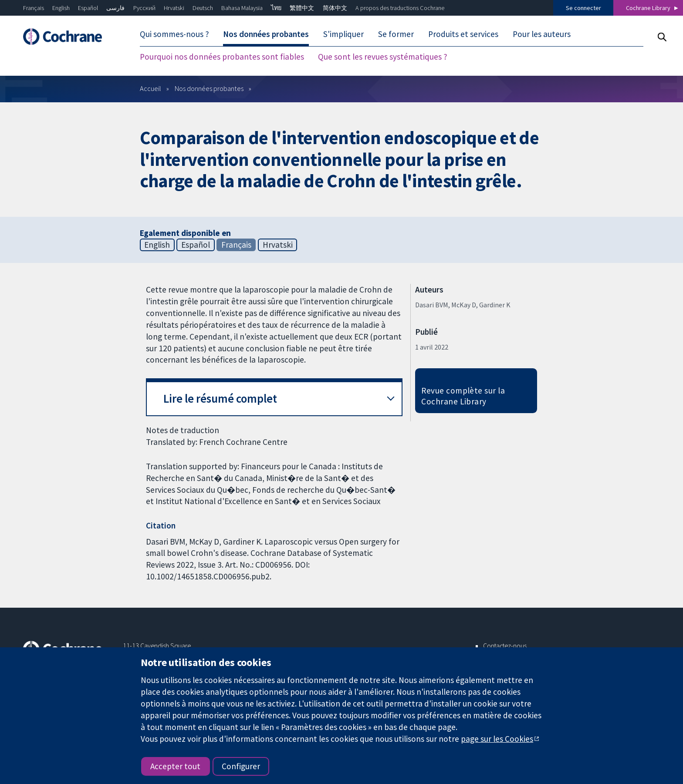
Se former (396, 34)
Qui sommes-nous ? (174, 34)
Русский (144, 8)
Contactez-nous (505, 646)
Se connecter (583, 8)
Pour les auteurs (542, 34)
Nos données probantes (266, 34)
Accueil (150, 88)
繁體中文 (302, 8)
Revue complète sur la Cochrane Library (463, 396)
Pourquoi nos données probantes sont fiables (222, 57)
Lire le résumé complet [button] (220, 399)
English (61, 8)
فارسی (115, 8)
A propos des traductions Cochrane (400, 8)
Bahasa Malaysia (242, 8)
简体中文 (335, 8)
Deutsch (203, 8)
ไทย (276, 8)
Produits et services (463, 34)
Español (88, 8)
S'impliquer (343, 34)
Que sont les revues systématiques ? (383, 57)
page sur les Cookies (497, 739)
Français (34, 8)
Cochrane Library (648, 8)
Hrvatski (174, 8)
